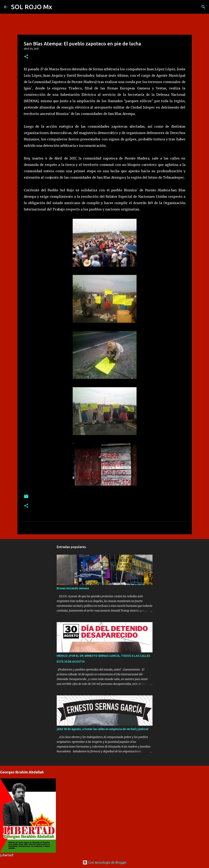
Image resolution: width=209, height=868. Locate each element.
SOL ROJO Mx (32, 7)
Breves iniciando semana (73, 588)
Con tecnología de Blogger (105, 862)
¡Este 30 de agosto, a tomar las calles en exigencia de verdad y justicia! (103, 729)
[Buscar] (58, 7)
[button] (26, 57)
